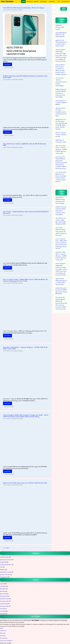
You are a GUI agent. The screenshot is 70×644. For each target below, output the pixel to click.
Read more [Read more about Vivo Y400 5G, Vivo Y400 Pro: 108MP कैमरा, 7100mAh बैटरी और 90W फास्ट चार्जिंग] (8, 200)
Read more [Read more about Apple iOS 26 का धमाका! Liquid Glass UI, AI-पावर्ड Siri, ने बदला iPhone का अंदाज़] (8, 538)
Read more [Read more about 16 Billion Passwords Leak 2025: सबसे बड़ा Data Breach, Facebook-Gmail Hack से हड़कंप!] (8, 132)
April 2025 (3, 591)
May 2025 (3, 589)
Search (64, 9)
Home (2, 628)
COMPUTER (29, 2)
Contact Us (3, 631)
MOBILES (36, 2)
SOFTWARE (44, 2)
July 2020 (2, 609)
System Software (5, 575)
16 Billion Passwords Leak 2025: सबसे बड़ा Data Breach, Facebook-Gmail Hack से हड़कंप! (25, 77)
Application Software (6, 560)
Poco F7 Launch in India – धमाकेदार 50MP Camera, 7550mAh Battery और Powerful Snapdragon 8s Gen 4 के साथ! (25, 280)
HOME (23, 2)
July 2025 (3, 584)
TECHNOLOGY (65, 2)
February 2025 (4, 596)
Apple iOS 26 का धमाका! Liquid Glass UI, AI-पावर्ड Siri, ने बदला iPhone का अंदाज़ (25, 483)
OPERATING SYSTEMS (6, 572)
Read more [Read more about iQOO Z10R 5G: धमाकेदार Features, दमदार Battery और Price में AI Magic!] (8, 64)
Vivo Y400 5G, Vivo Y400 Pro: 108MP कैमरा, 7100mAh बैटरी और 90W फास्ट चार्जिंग (24, 145)
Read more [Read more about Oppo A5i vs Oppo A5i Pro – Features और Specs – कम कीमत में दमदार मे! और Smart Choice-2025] (8, 403)
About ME (3, 633)
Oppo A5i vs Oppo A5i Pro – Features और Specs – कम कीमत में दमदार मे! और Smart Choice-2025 (25, 348)
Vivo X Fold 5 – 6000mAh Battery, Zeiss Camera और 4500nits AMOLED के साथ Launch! (26, 212)
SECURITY (53, 2)
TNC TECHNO (7, 2)
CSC (59, 2)
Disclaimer (3, 636)
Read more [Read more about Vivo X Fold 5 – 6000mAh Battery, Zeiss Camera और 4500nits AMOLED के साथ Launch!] (8, 268)
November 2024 (4, 601)
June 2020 (3, 611)
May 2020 (3, 614)
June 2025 (3, 586)
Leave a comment (9, 68)
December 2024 (4, 599)
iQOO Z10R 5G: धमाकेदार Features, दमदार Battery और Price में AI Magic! (24, 8)
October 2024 (4, 604)
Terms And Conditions (6, 641)
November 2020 (4, 606)
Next (9, 548)
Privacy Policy (4, 638)
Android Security (5, 557)
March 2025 (3, 594)
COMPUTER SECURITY (6, 565)
